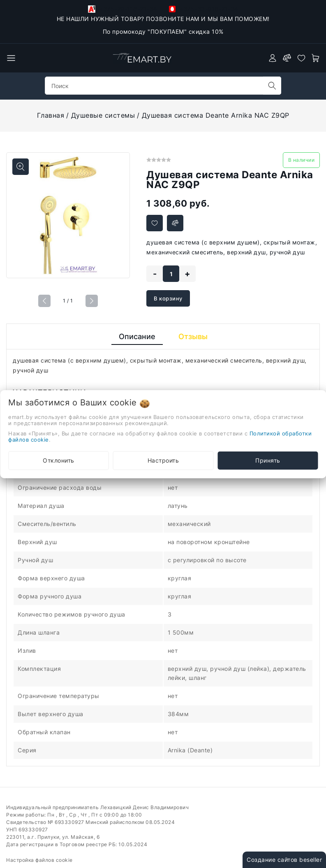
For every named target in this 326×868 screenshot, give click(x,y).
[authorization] (273, 58)
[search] (272, 86)
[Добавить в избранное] (155, 223)
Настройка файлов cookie (39, 860)
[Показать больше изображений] (21, 167)
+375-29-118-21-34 (123, 9)
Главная (51, 115)
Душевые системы (103, 115)
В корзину (168, 298)
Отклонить (59, 460)
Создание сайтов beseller (284, 860)
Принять (268, 460)
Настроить (163, 460)
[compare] (287, 58)
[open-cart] (316, 58)
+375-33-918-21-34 (204, 9)
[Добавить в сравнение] (175, 223)
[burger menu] (11, 58)
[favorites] (301, 58)
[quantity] (171, 274)
